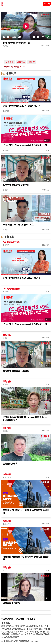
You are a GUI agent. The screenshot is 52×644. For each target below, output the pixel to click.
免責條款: (6, 623)
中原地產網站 (7, 619)
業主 (38, 9)
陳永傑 (14, 9)
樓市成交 (31, 619)
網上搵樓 (20, 619)
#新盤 (17, 67)
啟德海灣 (9, 62)
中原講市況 (30, 9)
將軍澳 (21, 9)
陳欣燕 (32, 62)
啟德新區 (21, 62)
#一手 (23, 67)
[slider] (9, 37)
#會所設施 (9, 67)
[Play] (4, 37)
